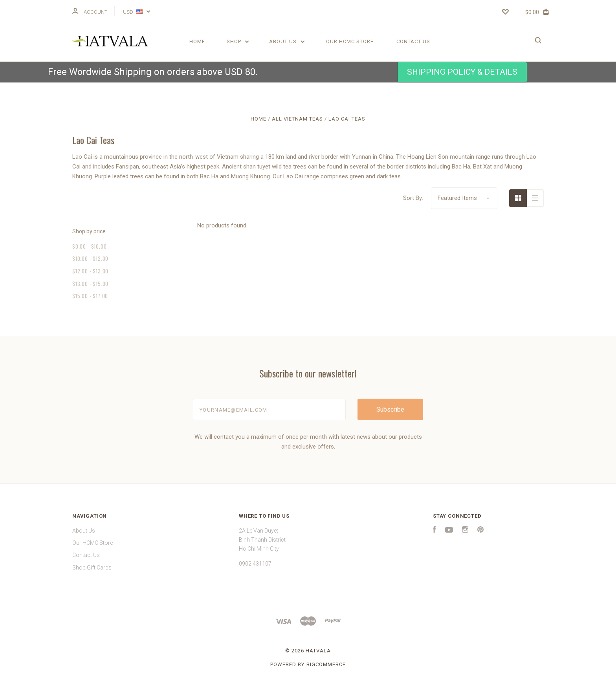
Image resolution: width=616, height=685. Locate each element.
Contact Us (413, 41)
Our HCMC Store (350, 41)
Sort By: (413, 198)
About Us (287, 41)
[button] (462, 72)
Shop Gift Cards (92, 568)
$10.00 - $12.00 (90, 258)
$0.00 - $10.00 (89, 246)
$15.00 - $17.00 (90, 296)
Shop (238, 41)
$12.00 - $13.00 (90, 271)
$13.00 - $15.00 (90, 284)
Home (197, 41)
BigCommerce (326, 664)
